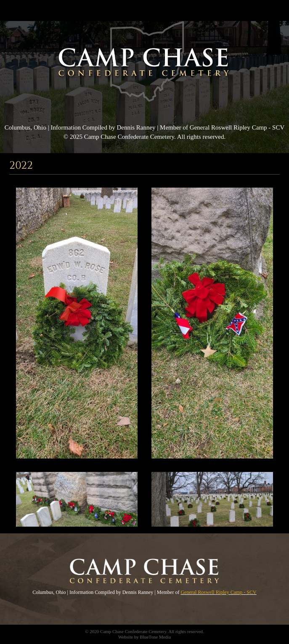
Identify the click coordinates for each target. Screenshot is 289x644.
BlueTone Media (155, 637)
